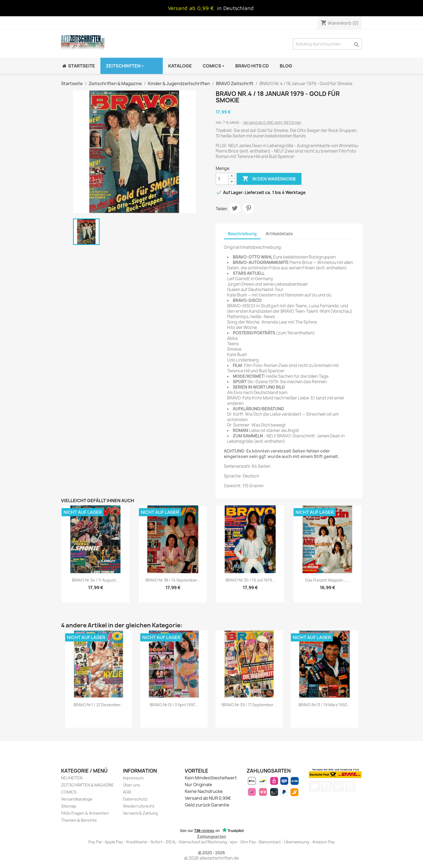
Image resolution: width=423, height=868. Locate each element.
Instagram (350, 786)
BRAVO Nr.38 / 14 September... (173, 580)
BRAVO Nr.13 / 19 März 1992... (324, 705)
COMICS (69, 792)
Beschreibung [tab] (242, 234)
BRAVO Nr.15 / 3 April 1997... (174, 705)
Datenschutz (135, 799)
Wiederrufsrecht (139, 806)
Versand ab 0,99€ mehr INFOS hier (272, 122)
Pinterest (249, 208)
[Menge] (222, 179)
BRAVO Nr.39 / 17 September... (249, 705)
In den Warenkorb (269, 179)
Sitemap (69, 806)
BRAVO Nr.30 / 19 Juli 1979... (250, 580)
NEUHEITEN (72, 778)
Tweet (235, 208)
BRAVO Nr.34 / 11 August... (96, 580)
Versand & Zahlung (140, 813)
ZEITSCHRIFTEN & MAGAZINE (88, 785)
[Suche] (327, 44)
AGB (127, 792)
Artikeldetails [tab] (279, 234)
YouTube (326, 786)
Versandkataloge (77, 799)
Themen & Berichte (79, 820)
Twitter (314, 786)
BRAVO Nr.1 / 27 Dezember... (99, 705)
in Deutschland (235, 8)
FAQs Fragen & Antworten (85, 813)
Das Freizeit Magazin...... (327, 580)
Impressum (133, 778)
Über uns (131, 785)
